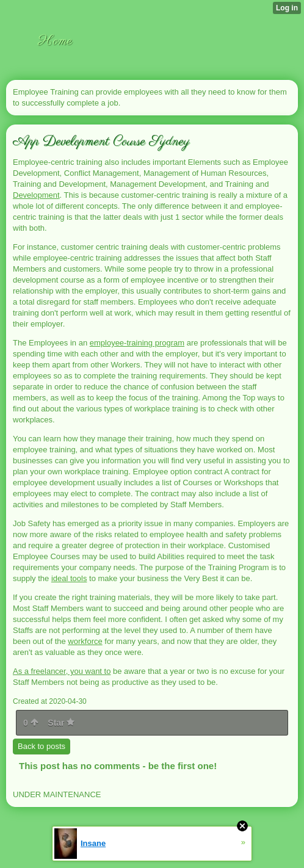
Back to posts (42, 746)
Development (36, 195)
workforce (85, 641)
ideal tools (69, 578)
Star (61, 723)
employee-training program (137, 343)
